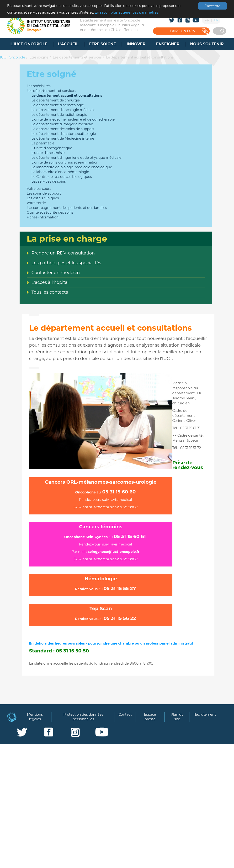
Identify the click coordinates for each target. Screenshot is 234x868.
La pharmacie (43, 143)
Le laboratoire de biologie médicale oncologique (72, 167)
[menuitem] (29, 44)
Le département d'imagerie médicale (63, 124)
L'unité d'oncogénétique (52, 148)
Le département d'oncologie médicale (64, 110)
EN (216, 20)
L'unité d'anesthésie (48, 153)
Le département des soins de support (63, 129)
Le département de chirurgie (56, 100)
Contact (125, 715)
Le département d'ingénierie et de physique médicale (77, 158)
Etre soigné (39, 57)
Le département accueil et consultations (140, 57)
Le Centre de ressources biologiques (62, 177)
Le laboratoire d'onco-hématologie (60, 172)
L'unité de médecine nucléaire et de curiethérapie (73, 119)
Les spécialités (39, 86)
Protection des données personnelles (83, 717)
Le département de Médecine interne (63, 138)
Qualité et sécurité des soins (50, 212)
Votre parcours (39, 189)
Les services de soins (49, 181)
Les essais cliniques (43, 198)
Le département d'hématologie (58, 105)
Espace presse (150, 717)
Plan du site (177, 717)
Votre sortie (36, 203)
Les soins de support (44, 193)
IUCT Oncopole (13, 57)
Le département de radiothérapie (59, 115)
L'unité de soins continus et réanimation (65, 162)
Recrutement (205, 715)
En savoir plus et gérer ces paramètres (126, 12)
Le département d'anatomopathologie (64, 134)
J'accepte (212, 6)
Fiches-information (43, 217)
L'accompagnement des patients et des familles (67, 208)
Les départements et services (77, 57)
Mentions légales (35, 717)
